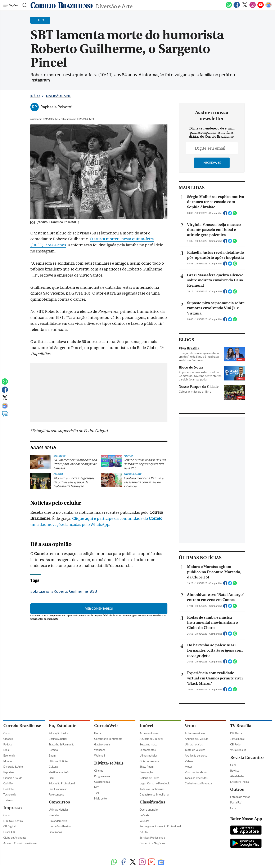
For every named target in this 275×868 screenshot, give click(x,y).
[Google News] (269, 7)
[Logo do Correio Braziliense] (62, 5)
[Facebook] (237, 7)
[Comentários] (5, 416)
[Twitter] (245, 7)
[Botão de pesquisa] (24, 5)
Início (35, 96)
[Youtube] (261, 7)
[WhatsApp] (229, 7)
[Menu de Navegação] (11, 5)
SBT (96, 656)
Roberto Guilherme (71, 656)
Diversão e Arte (114, 6)
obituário (41, 656)
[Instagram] (253, 7)
